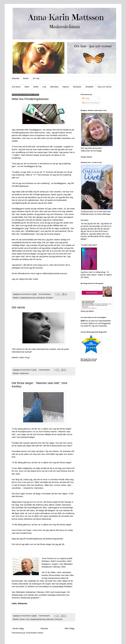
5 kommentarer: (45, 616)
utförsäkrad (40, 298)
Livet (44, 87)
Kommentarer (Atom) (35, 633)
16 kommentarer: (45, 294)
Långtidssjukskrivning (28, 298)
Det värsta (18, 307)
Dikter (27, 87)
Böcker (26, 78)
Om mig (36, 78)
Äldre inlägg (69, 628)
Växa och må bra (104, 87)
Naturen (66, 87)
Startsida (16, 78)
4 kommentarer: (45, 370)
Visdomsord (24, 373)
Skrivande (77, 87)
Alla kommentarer (91, 103)
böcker (22, 619)
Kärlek (36, 87)
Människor (54, 87)
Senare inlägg (18, 628)
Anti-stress (16, 87)
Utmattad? (89, 87)
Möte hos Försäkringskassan (30, 99)
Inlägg (86, 98)
